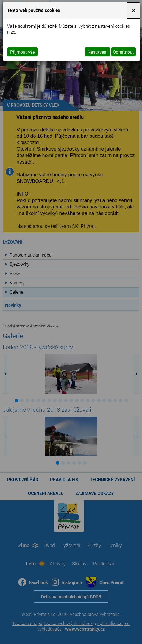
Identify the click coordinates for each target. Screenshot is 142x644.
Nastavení (98, 52)
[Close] (133, 11)
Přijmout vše (22, 52)
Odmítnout (123, 52)
